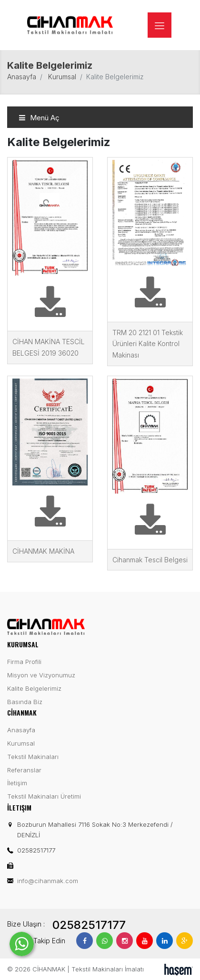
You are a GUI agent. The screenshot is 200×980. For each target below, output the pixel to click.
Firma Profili (24, 662)
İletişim (17, 783)
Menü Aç (39, 118)
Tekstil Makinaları (33, 757)
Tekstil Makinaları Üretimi (44, 796)
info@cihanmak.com (48, 881)
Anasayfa (22, 77)
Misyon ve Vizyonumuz (41, 675)
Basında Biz (25, 702)
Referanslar (24, 770)
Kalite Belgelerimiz (34, 688)
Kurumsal (62, 77)
